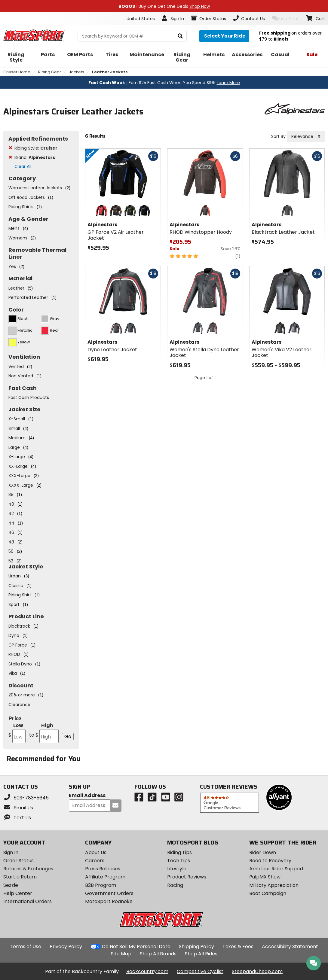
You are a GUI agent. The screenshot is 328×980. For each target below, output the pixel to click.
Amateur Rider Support (277, 869)
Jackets (77, 72)
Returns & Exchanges (28, 869)
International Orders (28, 901)
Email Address (87, 796)
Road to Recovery (270, 861)
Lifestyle (177, 869)
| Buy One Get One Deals (164, 6)
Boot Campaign (268, 893)
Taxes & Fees (238, 947)
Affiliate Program (105, 877)
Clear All (23, 166)
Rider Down (263, 852)
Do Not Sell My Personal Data (136, 947)
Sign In (11, 852)
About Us (96, 852)
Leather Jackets (110, 72)
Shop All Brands (158, 954)
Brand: (35, 157)
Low (17, 733)
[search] (180, 36)
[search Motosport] (132, 36)
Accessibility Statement (290, 947)
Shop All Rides (201, 954)
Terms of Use (26, 947)
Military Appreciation (274, 885)
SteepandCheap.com (257, 971)
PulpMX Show (265, 877)
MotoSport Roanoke (109, 901)
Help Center (18, 893)
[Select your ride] (224, 36)
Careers (95, 861)
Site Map (121, 954)
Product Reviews (187, 877)
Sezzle (11, 885)
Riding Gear (50, 72)
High (44, 733)
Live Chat (285, 18)
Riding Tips (179, 852)
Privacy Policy (66, 947)
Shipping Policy (196, 947)
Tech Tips (179, 861)
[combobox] (306, 136)
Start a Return (20, 877)
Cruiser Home (17, 72)
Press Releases (103, 869)
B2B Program (101, 885)
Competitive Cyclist (200, 971)
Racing (175, 885)
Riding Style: (36, 148)
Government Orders (109, 893)
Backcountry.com (147, 971)
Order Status (18, 861)
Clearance (19, 705)
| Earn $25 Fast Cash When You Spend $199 (164, 83)
